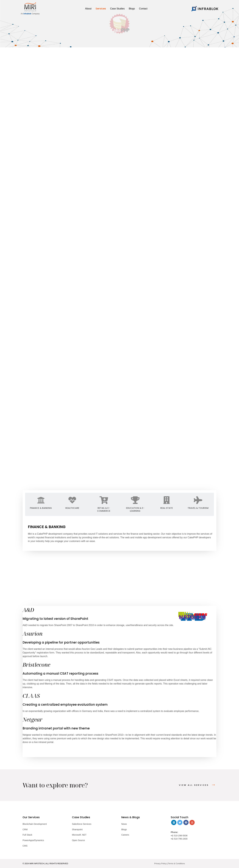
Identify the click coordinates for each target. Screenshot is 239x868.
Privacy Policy (160, 864)
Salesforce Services (82, 824)
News (124, 824)
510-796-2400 (181, 839)
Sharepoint (77, 829)
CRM (25, 829)
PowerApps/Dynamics (33, 840)
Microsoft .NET (79, 835)
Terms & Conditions (176, 864)
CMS (25, 846)
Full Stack (27, 835)
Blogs (124, 829)
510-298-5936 (180, 836)
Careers (125, 835)
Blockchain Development (35, 824)
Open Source (78, 840)
